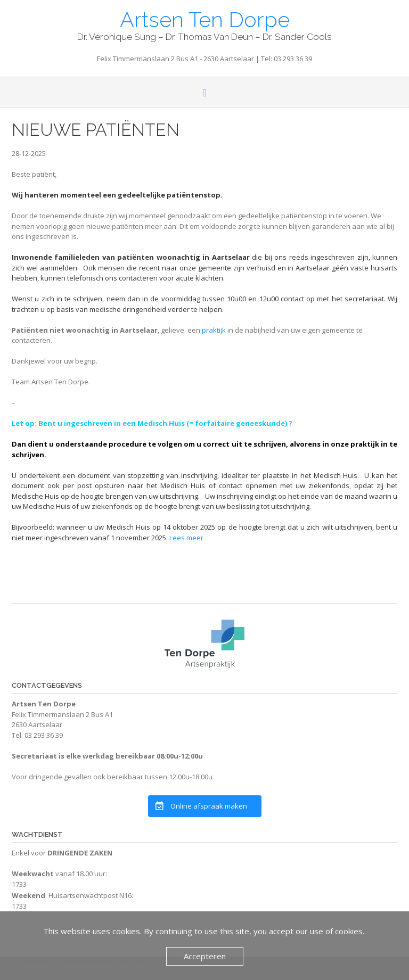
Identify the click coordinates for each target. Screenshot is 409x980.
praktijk (213, 330)
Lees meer (186, 538)
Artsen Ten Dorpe (205, 19)
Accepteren (205, 956)
